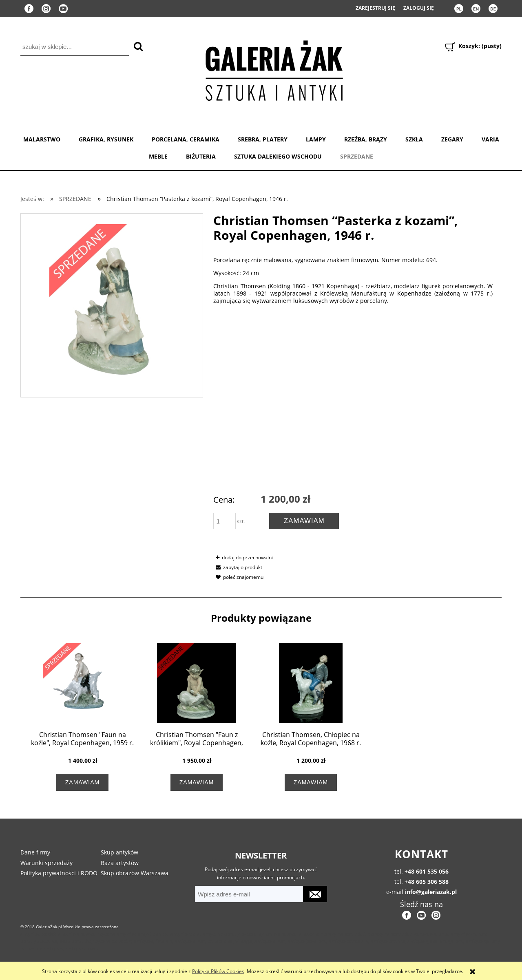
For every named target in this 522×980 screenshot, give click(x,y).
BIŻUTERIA (201, 156)
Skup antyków (119, 852)
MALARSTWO (42, 139)
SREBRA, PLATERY (263, 139)
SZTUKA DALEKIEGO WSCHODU (278, 156)
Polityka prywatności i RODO (59, 873)
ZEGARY (452, 139)
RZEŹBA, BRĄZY (366, 139)
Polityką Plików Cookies (218, 971)
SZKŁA (414, 139)
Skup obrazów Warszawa (135, 873)
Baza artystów (120, 863)
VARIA (490, 139)
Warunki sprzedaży (46, 863)
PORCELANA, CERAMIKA (186, 139)
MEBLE (158, 156)
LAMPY (316, 139)
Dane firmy (35, 852)
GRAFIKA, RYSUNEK (106, 139)
